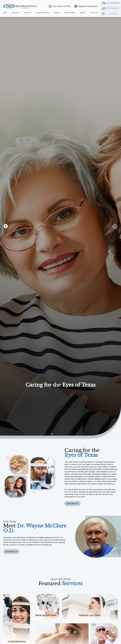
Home (5, 13)
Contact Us (94, 13)
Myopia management (111, 3)
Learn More (72, 503)
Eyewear (57, 13)
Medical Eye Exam (46, 615)
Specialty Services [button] (42, 13)
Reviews (83, 13)
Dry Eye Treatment (110, 8)
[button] (52, 434)
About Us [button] (15, 13)
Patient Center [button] (70, 13)
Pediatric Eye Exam (90, 615)
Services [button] (27, 13)
